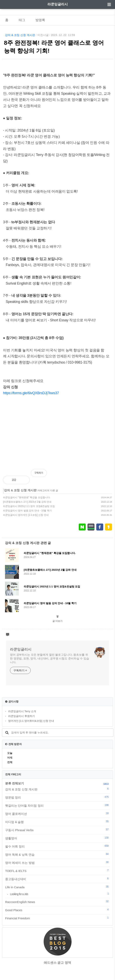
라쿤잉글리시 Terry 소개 (22, 711)
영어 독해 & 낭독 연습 (57, 854)
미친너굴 (43, 35)
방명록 (40, 20)
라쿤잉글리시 (58, 4)
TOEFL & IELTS (57, 871)
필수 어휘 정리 (57, 846)
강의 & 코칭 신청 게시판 (20, 35)
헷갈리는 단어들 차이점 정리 (57, 805)
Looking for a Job (60, 894)
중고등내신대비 (57, 879)
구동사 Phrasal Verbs (57, 830)
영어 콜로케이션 (57, 814)
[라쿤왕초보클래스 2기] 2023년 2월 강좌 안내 (27, 502)
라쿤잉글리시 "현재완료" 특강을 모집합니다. (27, 497)
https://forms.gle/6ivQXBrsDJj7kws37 (31, 393)
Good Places (57, 910)
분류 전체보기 (15, 783)
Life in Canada (57, 887)
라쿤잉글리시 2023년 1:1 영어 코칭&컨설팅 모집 (29, 506)
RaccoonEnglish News (57, 902)
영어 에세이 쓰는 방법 (57, 863)
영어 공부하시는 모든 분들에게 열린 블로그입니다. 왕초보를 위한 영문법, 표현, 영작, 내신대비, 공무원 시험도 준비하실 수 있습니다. (50, 658)
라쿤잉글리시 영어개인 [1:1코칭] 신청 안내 (26, 515)
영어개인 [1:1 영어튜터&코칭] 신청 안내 (31, 721)
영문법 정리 (57, 797)
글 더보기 (57, 621)
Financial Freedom (57, 918)
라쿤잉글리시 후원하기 (22, 716)
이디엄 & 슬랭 (57, 822)
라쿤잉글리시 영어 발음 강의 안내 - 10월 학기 (27, 511)
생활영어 (57, 838)
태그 (22, 20)
